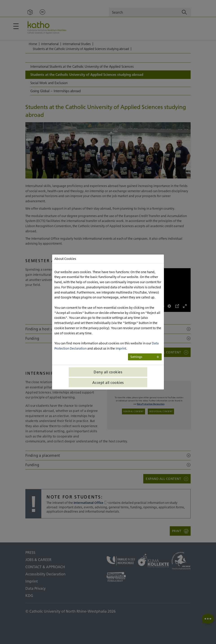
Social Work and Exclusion (49, 83)
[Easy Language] (30, 12)
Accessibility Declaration (45, 574)
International (50, 44)
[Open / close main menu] (16, 26)
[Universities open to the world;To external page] (121, 577)
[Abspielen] (113, 306)
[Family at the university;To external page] (121, 561)
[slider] (127, 306)
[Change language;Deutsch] (42, 12)
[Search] (184, 12)
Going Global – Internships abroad (56, 91)
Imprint (32, 581)
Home (33, 44)
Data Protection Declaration (151, 404)
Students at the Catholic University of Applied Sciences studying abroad (81, 49)
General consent (133, 411)
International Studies (77, 44)
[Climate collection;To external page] (153, 561)
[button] (108, 329)
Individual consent (161, 411)
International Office (91, 503)
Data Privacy (35, 588)
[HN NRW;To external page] (181, 561)
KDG (29, 596)
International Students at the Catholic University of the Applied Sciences (82, 66)
